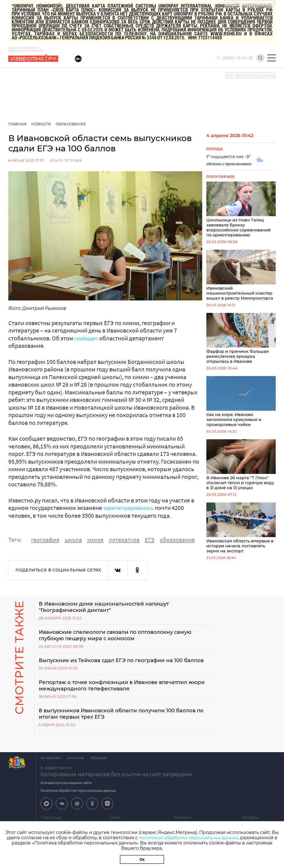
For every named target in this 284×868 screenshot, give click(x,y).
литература (124, 540)
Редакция (102, 767)
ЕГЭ (150, 540)
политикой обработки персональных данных (188, 838)
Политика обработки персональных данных (78, 800)
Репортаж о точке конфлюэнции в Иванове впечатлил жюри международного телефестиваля (119, 694)
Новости (42, 124)
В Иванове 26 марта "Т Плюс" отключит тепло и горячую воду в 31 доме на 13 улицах (241, 469)
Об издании (50, 767)
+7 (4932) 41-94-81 (234, 58)
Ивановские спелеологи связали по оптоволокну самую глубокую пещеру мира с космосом (122, 636)
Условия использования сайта (66, 792)
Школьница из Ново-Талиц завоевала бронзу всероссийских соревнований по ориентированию (241, 210)
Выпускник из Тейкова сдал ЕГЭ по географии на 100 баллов (117, 665)
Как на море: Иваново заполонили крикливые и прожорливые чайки (241, 405)
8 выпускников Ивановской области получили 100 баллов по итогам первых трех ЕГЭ (124, 723)
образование (177, 540)
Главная (18, 124)
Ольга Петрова (66, 161)
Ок (142, 859)
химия (95, 540)
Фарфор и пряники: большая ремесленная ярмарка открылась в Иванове (241, 341)
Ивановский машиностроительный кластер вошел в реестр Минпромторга (241, 277)
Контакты (77, 767)
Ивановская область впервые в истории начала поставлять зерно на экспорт (241, 533)
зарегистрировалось (131, 508)
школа (73, 540)
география (45, 540)
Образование (72, 124)
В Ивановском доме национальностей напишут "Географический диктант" (109, 607)
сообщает (88, 338)
